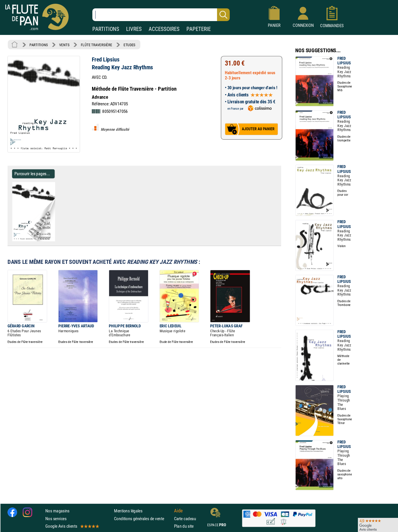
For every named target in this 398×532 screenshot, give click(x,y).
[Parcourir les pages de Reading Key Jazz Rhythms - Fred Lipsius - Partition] (57, 240)
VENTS (64, 45)
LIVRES (134, 29)
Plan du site (184, 526)
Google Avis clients (72, 526)
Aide (178, 511)
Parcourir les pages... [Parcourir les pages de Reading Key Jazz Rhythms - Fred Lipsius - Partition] (32, 174)
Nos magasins (57, 511)
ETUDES (129, 45)
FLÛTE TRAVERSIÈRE (97, 45)
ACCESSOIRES (164, 29)
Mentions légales (128, 511)
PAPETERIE (199, 29)
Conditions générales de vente (143, 518)
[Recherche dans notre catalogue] (161, 15)
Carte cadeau (185, 518)
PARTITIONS (106, 29)
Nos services (56, 518)
